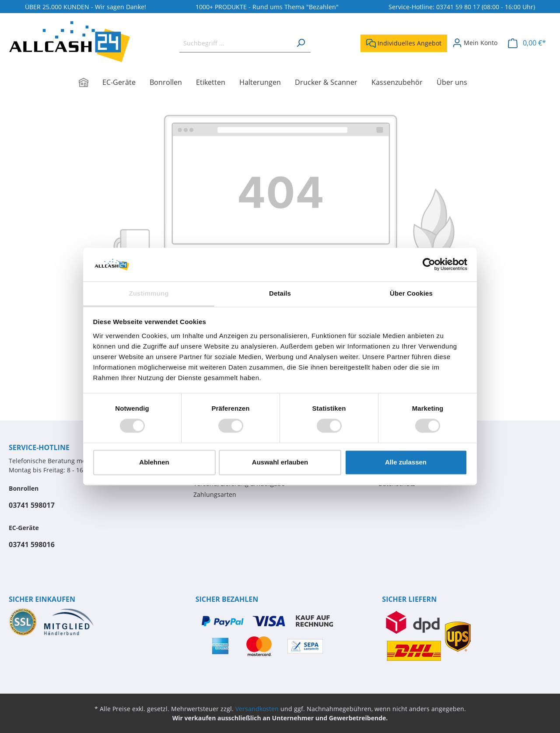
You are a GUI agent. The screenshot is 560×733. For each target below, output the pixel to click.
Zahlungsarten (215, 494)
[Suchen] (301, 43)
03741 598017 (32, 505)
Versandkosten (257, 709)
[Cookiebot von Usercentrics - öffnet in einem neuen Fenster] (429, 265)
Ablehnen (154, 462)
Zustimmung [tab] (149, 293)
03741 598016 (32, 545)
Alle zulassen (406, 462)
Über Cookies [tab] (411, 293)
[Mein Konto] (475, 43)
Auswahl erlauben (280, 462)
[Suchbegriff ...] (235, 43)
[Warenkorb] (527, 43)
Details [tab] (280, 293)
